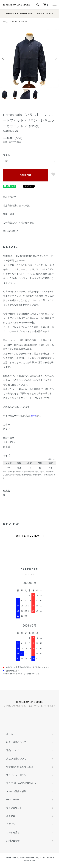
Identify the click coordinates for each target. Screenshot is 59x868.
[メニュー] (54, 5)
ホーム (6, 22)
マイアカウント (14, 808)
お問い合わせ (13, 841)
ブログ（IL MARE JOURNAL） (22, 783)
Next (55, 58)
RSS (9, 800)
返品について (10, 197)
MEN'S (15, 22)
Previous (4, 58)
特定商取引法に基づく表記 (16, 206)
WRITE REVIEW (28, 536)
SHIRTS (24, 22)
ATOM (16, 800)
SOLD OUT (25, 175)
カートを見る (13, 832)
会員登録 (11, 816)
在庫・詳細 (9, 214)
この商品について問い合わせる (19, 223)
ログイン (11, 824)
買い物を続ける (11, 231)
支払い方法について (16, 759)
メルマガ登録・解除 (16, 791)
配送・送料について (16, 742)
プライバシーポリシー (17, 775)
